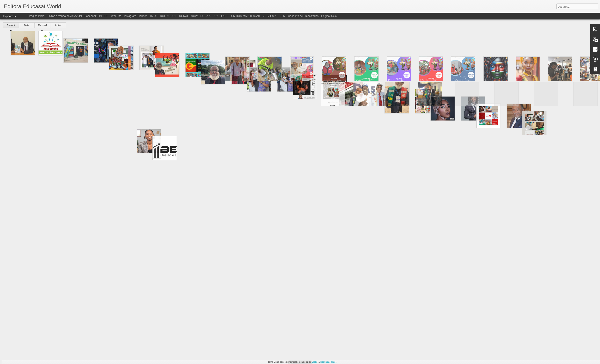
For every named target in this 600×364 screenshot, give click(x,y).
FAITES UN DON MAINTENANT (241, 16)
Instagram (130, 16)
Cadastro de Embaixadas (303, 16)
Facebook (90, 16)
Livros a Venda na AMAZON (65, 16)
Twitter (143, 16)
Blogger (315, 362)
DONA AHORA (209, 16)
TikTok (153, 16)
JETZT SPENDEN (274, 16)
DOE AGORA (168, 16)
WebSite (116, 16)
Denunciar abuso (329, 362)
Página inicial (37, 16)
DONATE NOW (188, 16)
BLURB (104, 16)
